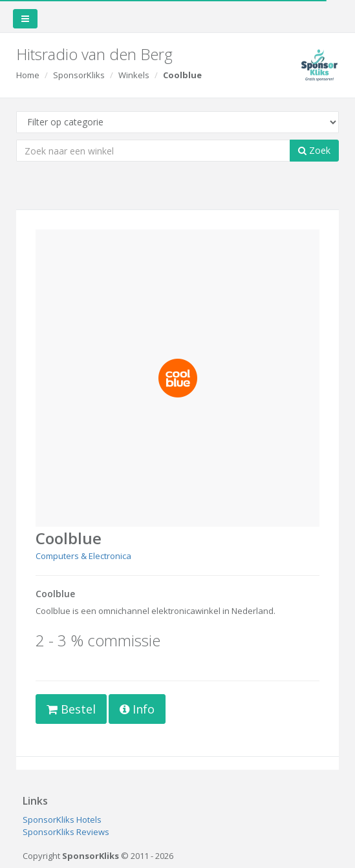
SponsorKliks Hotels (62, 820)
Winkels (134, 75)
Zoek (314, 150)
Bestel (71, 709)
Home (28, 75)
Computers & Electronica (83, 556)
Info (137, 709)
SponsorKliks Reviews (66, 832)
